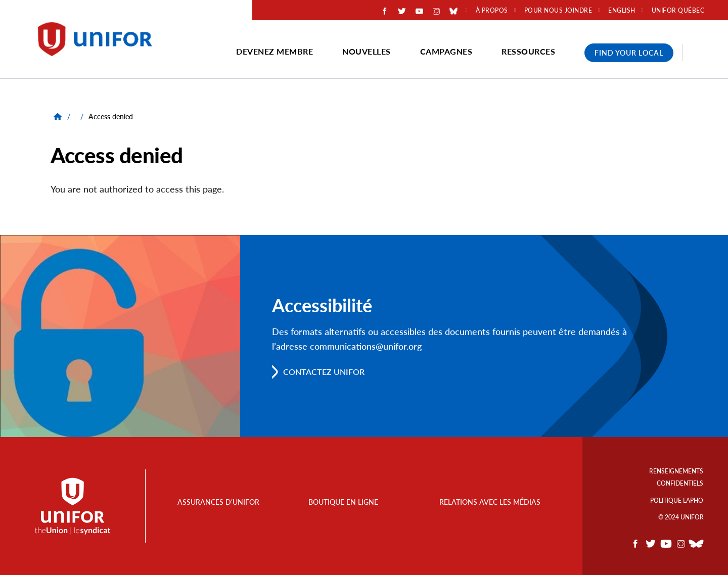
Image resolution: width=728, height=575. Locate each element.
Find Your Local (629, 53)
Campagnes (446, 51)
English (622, 11)
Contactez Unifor (324, 372)
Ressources (528, 51)
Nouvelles (367, 51)
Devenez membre (275, 51)
